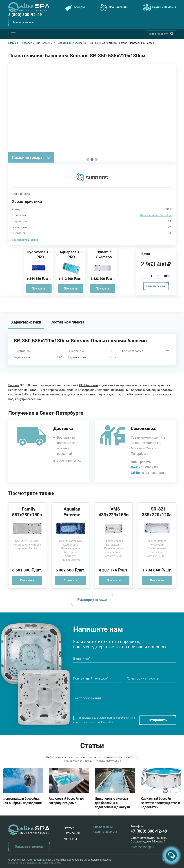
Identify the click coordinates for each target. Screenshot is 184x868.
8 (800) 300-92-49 (25, 15)
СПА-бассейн (88, 385)
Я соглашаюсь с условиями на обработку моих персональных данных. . (104, 720)
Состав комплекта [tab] (67, 322)
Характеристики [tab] (26, 322)
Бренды (74, 7)
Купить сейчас (156, 286)
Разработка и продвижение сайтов (29, 863)
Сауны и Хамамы (159, 7)
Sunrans (14, 385)
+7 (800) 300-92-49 (149, 831)
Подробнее (108, 722)
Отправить (158, 720)
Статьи (92, 746)
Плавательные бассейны (156, 215)
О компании (72, 833)
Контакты (70, 839)
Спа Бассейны (114, 7)
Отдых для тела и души (35, 11)
